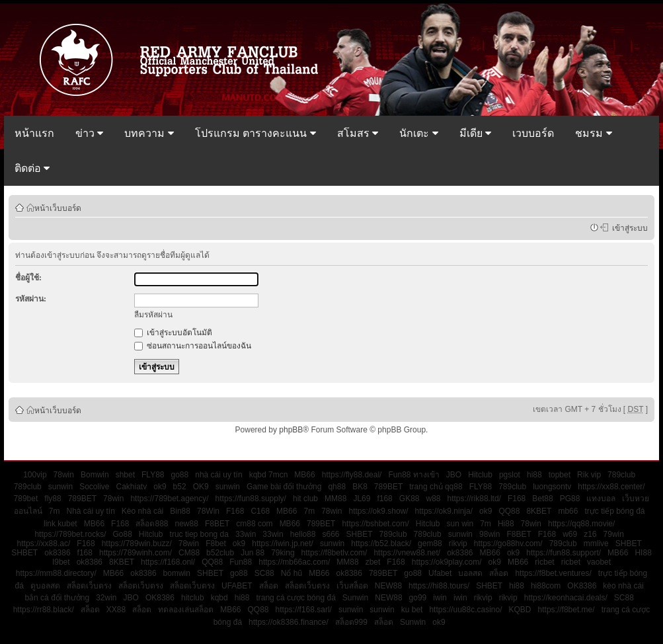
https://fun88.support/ (564, 553)
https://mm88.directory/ (56, 573)
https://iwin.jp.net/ (283, 543)
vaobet (599, 562)
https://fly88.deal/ (352, 475)
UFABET (237, 586)
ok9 (160, 487)
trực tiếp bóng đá (614, 511)
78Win (208, 511)
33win (246, 534)
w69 (570, 534)
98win (489, 534)
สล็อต (499, 573)
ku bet (412, 610)
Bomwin (95, 475)
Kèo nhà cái (142, 511)
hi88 (534, 475)
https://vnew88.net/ (407, 553)
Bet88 (542, 499)
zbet (373, 562)
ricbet (544, 562)
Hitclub (480, 475)
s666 (331, 534)
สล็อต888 (152, 524)
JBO (454, 475)
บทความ (149, 133)
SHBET (360, 534)
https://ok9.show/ (379, 511)
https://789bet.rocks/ (70, 534)
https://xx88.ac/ (44, 543)
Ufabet (440, 573)
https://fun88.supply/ (251, 499)
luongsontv (552, 487)
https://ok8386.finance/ (289, 622)
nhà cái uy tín (218, 475)
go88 (180, 475)
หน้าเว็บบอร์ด (58, 208)
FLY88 (153, 475)
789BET (388, 487)
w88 (434, 499)
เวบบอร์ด (533, 133)
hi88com (546, 586)
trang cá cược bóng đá (295, 598)
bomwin (177, 573)
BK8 (360, 487)
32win (106, 598)
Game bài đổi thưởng (284, 487)
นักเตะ (418, 133)
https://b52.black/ (381, 543)
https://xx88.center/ (611, 487)
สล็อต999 (351, 622)
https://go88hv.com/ (508, 543)
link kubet (60, 524)
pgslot (510, 475)
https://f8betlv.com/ (334, 553)
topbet (560, 475)
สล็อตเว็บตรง (89, 586)
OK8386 (582, 586)
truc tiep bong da (199, 534)
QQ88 (509, 511)
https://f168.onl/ (168, 562)
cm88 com (254, 524)
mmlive (596, 543)
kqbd (219, 598)
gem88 (430, 543)
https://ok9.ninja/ (444, 511)
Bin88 (180, 511)
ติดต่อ (32, 168)
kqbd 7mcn (269, 475)
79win (614, 534)
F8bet (216, 543)
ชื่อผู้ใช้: (28, 278)
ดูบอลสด (45, 586)
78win (64, 475)
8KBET (539, 511)
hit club (305, 499)
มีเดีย (475, 133)
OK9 (201, 487)
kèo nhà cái (623, 586)
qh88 (337, 487)
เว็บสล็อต (352, 586)
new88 (187, 524)
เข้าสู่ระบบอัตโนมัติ (173, 333)
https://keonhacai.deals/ (566, 598)
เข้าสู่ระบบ (628, 227)
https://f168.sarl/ (304, 610)
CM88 (189, 553)
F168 (517, 499)
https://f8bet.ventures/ (553, 573)
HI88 (643, 553)
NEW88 (388, 586)
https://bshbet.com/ (375, 524)
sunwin (60, 487)
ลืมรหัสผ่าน (153, 315)
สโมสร (358, 133)
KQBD (520, 610)
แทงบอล (601, 499)
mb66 (568, 511)
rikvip (458, 543)
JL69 (362, 499)
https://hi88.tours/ (439, 586)
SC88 (264, 573)
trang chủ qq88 (436, 487)
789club (621, 475)
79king (283, 553)
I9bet (61, 562)
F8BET (217, 524)
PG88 (570, 499)
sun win (460, 524)
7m (55, 511)
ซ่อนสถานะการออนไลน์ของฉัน (193, 346)
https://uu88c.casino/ (465, 610)
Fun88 (241, 562)
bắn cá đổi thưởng (57, 598)
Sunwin (355, 598)
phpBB (291, 430)
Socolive (94, 487)
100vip (35, 475)
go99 (418, 598)
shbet (125, 475)
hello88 (303, 534)
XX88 (116, 610)
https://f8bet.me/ (566, 610)
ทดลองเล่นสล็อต (186, 610)
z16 (590, 534)
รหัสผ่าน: (31, 299)
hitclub (193, 598)
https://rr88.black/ (44, 610)
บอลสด (470, 573)
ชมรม (593, 133)
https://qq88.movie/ (581, 524)
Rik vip (589, 475)
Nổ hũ (292, 573)
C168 (260, 511)
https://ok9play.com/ (447, 562)
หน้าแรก (34, 133)
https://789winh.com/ (136, 553)
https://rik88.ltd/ (474, 499)
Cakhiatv (132, 487)
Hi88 (506, 524)
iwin (440, 598)
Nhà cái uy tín (90, 511)
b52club (220, 553)
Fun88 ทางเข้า (413, 475)
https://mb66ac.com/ (294, 562)
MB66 (304, 475)
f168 (384, 499)
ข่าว (89, 133)
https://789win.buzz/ (137, 543)
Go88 (122, 534)
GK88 (409, 499)
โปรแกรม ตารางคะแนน (255, 133)
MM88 (335, 499)
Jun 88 (253, 553)
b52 (180, 487)
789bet (26, 499)
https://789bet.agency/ (169, 499)
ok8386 (57, 553)
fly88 (53, 499)
